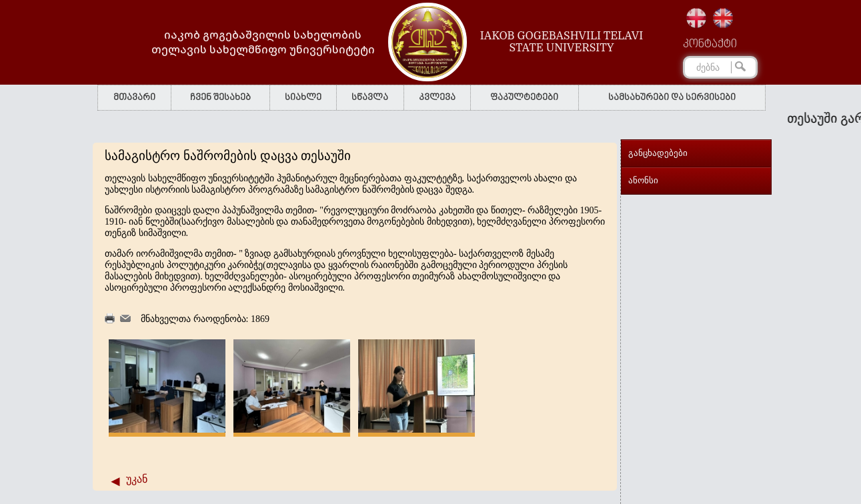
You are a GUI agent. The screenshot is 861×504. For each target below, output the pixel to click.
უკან (137, 479)
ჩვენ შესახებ (220, 98)
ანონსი (643, 180)
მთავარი (134, 98)
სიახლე (303, 98)
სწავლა (370, 98)
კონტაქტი (710, 45)
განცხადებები (658, 153)
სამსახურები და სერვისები (672, 98)
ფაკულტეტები (524, 98)
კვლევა (437, 98)
